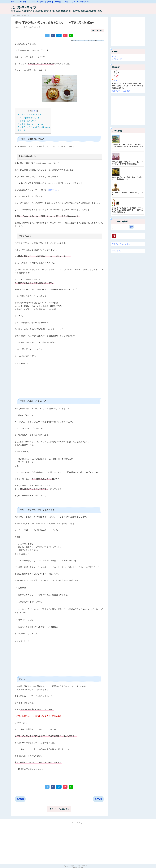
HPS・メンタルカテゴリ (59, 809)
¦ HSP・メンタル (37, 2)
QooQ (82, 867)
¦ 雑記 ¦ (67, 2)
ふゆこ (116, 80)
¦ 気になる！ (23, 2)
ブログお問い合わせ (117, 251)
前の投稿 (98, 799)
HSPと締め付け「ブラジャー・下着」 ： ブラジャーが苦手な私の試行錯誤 (128, 163)
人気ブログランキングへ (121, 244)
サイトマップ (117, 59)
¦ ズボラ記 (57, 2)
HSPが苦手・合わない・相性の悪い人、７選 (128, 194)
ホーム (13, 2)
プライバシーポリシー (80, 2)
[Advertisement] (59, 380)
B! (59, 35)
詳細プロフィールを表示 (121, 91)
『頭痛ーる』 (52, 189)
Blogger (81, 823)
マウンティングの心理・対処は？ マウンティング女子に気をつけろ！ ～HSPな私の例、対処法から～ (128, 210)
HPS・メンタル (97, 31)
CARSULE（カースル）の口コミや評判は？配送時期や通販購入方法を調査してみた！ (127, 146)
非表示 (35, 111)
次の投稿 (20, 799)
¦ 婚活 (48, 2)
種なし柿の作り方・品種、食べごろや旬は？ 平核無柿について (127, 178)
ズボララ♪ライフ (24, 8)
